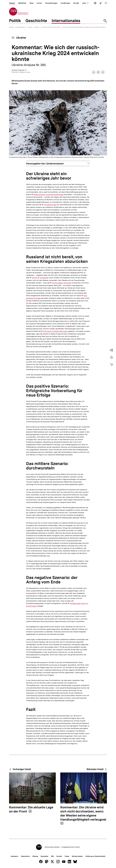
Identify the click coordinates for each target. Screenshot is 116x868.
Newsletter (44, 856)
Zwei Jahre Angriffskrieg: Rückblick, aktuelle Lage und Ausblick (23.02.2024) (85, 27)
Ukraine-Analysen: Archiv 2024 (51, 27)
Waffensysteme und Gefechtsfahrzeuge (49, 195)
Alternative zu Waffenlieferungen (55, 331)
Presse (67, 856)
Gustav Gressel (19, 70)
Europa (30, 27)
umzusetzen (44, 278)
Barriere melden (77, 856)
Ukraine (37, 27)
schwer (35, 278)
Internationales (21, 27)
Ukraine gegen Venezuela (62, 283)
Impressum (14, 856)
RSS (52, 856)
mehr (85, 3)
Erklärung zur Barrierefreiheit (95, 856)
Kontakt (59, 856)
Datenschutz (25, 856)
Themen (11, 27)
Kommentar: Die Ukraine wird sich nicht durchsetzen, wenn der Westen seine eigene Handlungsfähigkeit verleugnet (83, 814)
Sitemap (35, 856)
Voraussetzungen (50, 205)
